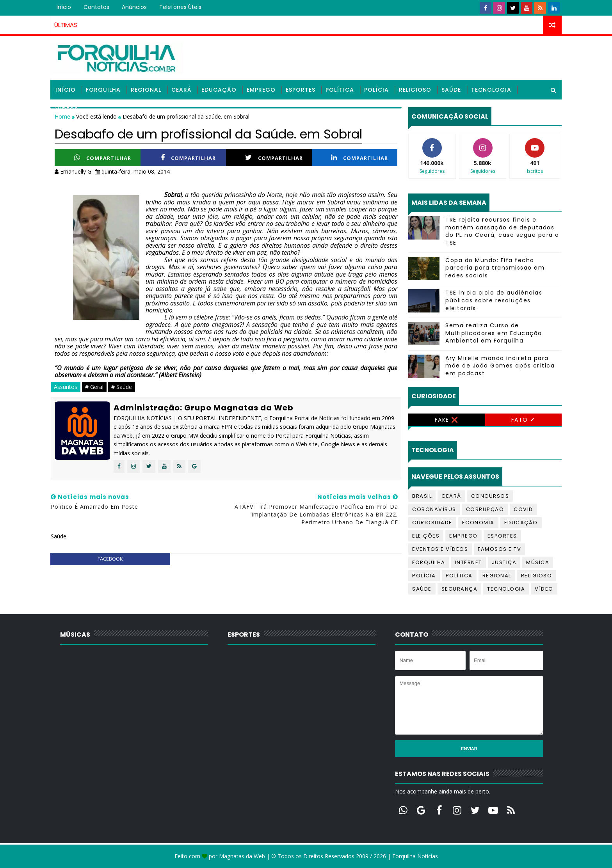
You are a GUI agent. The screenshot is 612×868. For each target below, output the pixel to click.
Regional (146, 90)
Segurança (460, 589)
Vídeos (67, 109)
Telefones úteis (180, 7)
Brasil (422, 496)
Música (538, 562)
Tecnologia (491, 90)
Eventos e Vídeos (440, 549)
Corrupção (485, 509)
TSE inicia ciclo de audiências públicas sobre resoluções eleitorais (494, 300)
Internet (469, 562)
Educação (219, 90)
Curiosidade (432, 523)
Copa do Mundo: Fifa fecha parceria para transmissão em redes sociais (495, 268)
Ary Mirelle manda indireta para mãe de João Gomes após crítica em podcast (500, 366)
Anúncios (134, 7)
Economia (478, 523)
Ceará (181, 90)
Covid (523, 509)
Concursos (490, 496)
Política (340, 90)
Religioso (415, 90)
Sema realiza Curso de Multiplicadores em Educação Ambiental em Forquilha (494, 333)
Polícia (376, 90)
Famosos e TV (499, 549)
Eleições (426, 536)
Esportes (301, 90)
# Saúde (122, 387)
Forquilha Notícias (415, 856)
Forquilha (103, 90)
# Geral (94, 387)
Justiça (504, 562)
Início (64, 7)
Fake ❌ (447, 420)
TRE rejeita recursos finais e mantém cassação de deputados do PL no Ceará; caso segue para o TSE (502, 231)
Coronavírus (434, 509)
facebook (110, 559)
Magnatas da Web (242, 856)
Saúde (451, 90)
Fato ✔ (523, 420)
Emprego (261, 90)
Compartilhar (103, 158)
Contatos (96, 7)
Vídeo (544, 589)
